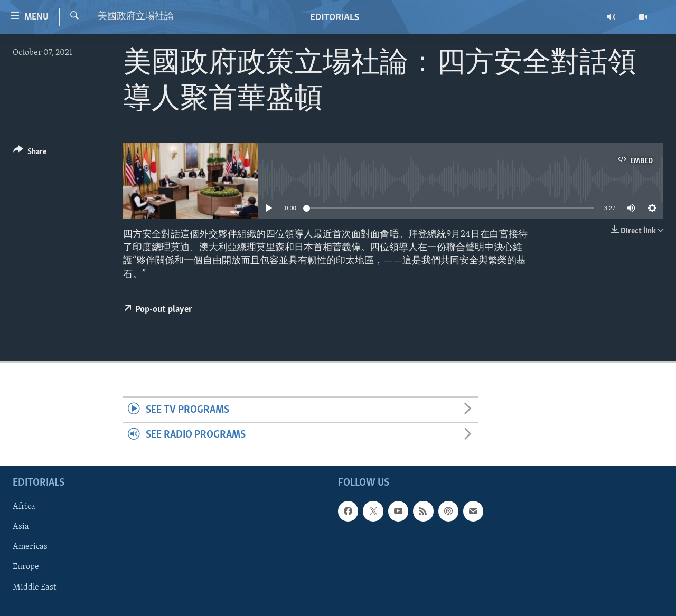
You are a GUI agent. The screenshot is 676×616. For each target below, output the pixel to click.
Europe (26, 567)
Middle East (34, 587)
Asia (21, 527)
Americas (30, 547)
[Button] (30, 153)
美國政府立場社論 (136, 17)
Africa (24, 507)
